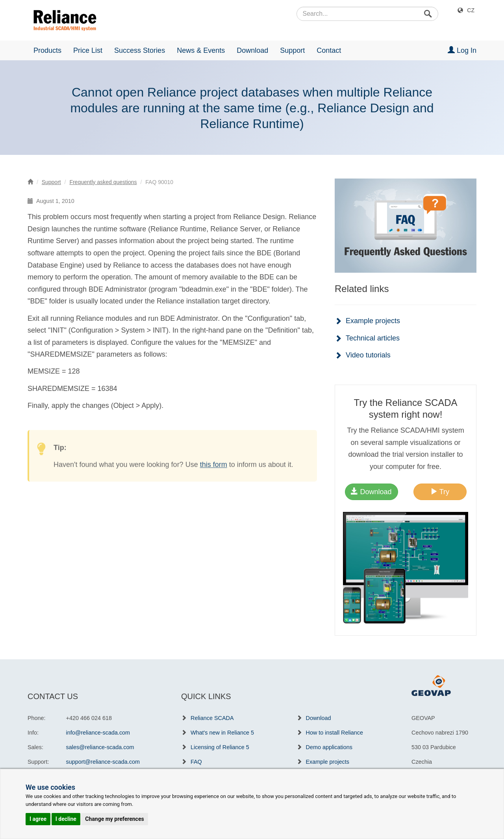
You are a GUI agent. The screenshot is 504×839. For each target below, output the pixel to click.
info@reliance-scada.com (98, 733)
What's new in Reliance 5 (222, 733)
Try (440, 492)
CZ (471, 10)
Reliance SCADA (212, 718)
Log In (462, 50)
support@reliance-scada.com (103, 762)
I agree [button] (38, 819)
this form (214, 474)
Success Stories (140, 50)
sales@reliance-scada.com (100, 747)
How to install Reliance (335, 733)
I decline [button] (66, 819)
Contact (329, 50)
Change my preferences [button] (114, 819)
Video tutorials (368, 355)
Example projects (373, 321)
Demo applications (329, 747)
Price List (88, 50)
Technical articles (373, 338)
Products (47, 50)
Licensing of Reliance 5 (220, 747)
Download (252, 50)
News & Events (201, 50)
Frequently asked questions (103, 182)
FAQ (196, 762)
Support (292, 50)
